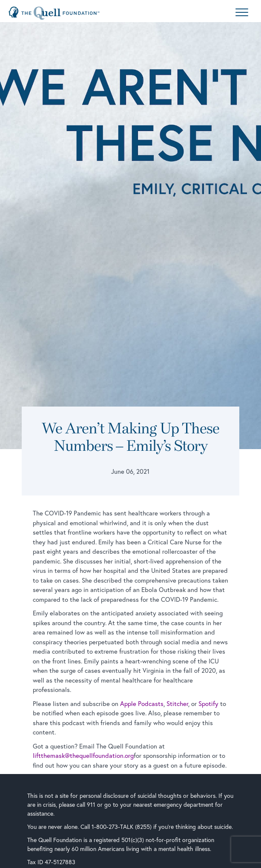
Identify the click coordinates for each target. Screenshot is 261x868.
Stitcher (177, 703)
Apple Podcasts (142, 703)
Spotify (208, 703)
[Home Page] (54, 13)
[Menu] (242, 13)
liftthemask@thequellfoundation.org (83, 755)
